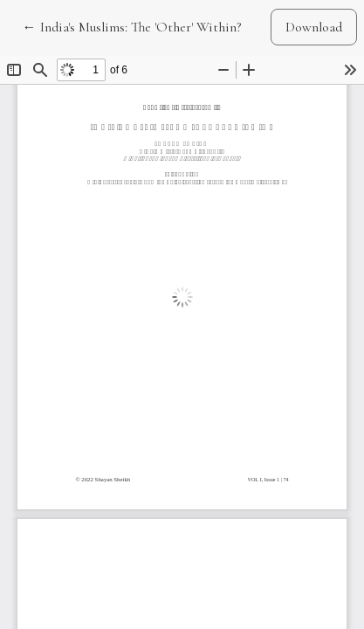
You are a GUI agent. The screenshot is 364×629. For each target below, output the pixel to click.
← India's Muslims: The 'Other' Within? (132, 26)
